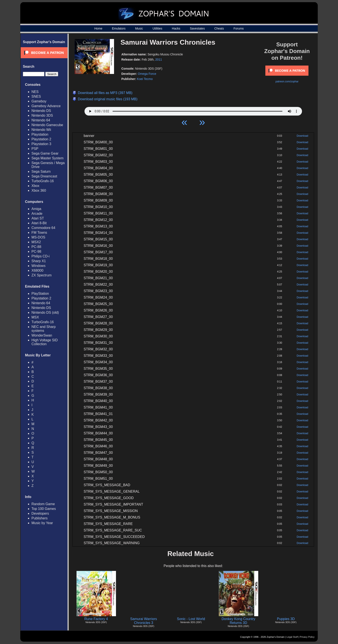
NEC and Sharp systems (44, 329)
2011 (159, 60)
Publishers (40, 518)
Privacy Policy (307, 637)
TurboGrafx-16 (43, 181)
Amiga (36, 209)
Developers (40, 513)
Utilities (157, 28)
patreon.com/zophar (287, 81)
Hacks (176, 28)
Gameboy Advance (46, 106)
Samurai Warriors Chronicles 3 (144, 621)
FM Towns (39, 233)
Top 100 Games (44, 509)
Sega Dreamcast (44, 176)
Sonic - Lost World (191, 619)
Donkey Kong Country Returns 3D (239, 621)
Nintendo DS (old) (45, 313)
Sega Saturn (41, 172)
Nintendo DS (41, 111)
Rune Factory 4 (96, 619)
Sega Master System (48, 158)
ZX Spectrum (41, 275)
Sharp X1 (39, 261)
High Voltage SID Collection (45, 342)
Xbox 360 (39, 190)
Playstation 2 (41, 139)
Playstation (40, 134)
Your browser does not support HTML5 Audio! (193, 110)
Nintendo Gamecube (47, 125)
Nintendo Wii (41, 130)
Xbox (35, 186)
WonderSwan (42, 335)
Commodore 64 (43, 228)
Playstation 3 (41, 144)
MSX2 (36, 242)
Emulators (119, 28)
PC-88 (36, 247)
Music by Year (42, 523)
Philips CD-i (41, 256)
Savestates (197, 28)
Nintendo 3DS (42, 115)
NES (35, 92)
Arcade (37, 214)
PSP (35, 149)
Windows (38, 266)
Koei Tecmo (145, 79)
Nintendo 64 (41, 120)
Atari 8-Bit (39, 223)
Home (98, 28)
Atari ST (38, 218)
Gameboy (39, 101)
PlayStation (40, 294)
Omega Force (147, 74)
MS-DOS (38, 237)
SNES (36, 96)
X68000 (37, 270)
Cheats (219, 28)
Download (302, 136)
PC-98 (36, 251)
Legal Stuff (292, 637)
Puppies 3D (286, 619)
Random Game (43, 504)
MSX (35, 317)
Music (139, 28)
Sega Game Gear (45, 153)
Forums (239, 28)
